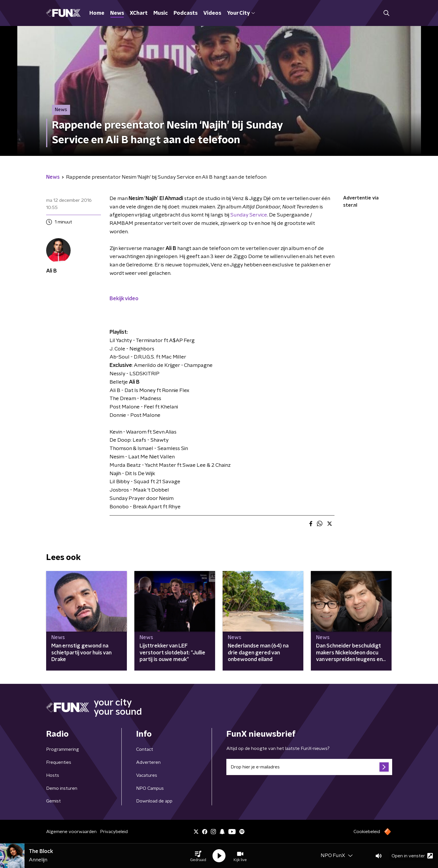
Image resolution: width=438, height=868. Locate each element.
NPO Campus (150, 788)
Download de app (154, 801)
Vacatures (147, 775)
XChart (139, 13)
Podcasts (186, 13)
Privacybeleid (114, 832)
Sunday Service (249, 215)
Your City (241, 13)
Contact (145, 749)
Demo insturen (62, 788)
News (117, 13)
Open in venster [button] (412, 856)
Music (161, 13)
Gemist (53, 801)
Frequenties (59, 762)
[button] (198, 856)
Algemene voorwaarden (71, 832)
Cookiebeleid (367, 832)
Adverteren (148, 762)
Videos (212, 13)
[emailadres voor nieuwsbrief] (309, 767)
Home (97, 13)
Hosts (53, 775)
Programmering (63, 749)
